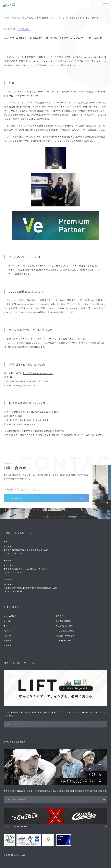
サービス (7, 621)
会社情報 (8, 641)
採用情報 (8, 645)
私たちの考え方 (10, 616)
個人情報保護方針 (63, 621)
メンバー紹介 (9, 631)
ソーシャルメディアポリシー (67, 631)
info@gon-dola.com (25, 385)
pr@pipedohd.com (25, 424)
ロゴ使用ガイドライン (65, 641)
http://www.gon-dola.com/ (38, 373)
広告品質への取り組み (65, 636)
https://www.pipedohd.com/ (43, 412)
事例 (6, 626)
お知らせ (7, 636)
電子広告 (59, 616)
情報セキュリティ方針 (64, 626)
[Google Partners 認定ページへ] (48, 840)
